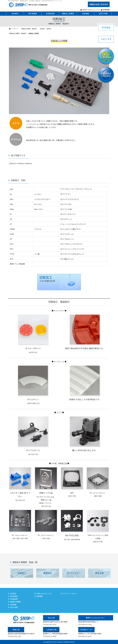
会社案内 (13, 594)
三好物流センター (86, 630)
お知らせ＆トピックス (91, 10)
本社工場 (51, 618)
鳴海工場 (16, 630)
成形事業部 (14, 596)
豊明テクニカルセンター (96, 618)
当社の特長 (14, 607)
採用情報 (106, 10)
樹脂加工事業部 (15, 602)
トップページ (14, 29)
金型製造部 (14, 599)
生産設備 (13, 604)
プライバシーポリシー (70, 594)
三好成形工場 (51, 630)
